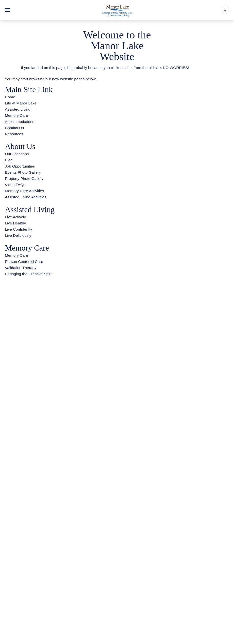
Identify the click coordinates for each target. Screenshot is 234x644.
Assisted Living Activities (26, 197)
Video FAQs (15, 185)
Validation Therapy (21, 268)
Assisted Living (18, 109)
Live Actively (15, 217)
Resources (14, 134)
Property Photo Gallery (24, 178)
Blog (9, 160)
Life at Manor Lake (21, 103)
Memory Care (17, 115)
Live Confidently (18, 229)
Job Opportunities (20, 166)
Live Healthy (15, 223)
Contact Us (14, 128)
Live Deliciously (18, 235)
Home (10, 97)
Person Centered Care (24, 262)
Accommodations (20, 122)
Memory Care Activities (24, 191)
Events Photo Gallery (23, 172)
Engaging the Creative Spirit (29, 274)
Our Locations (17, 154)
